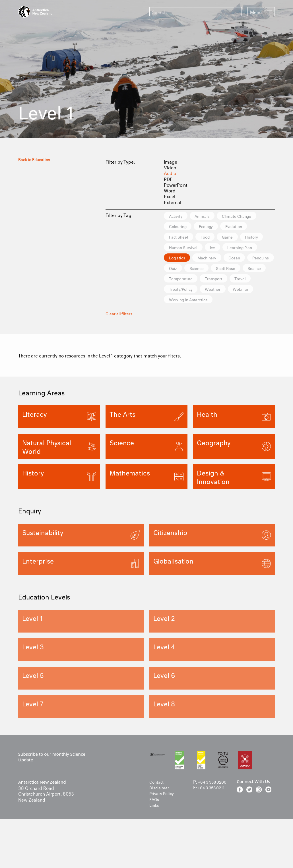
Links (155, 840)
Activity (179, 216)
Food (176, 250)
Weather (251, 316)
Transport (255, 305)
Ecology (179, 238)
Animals (211, 216)
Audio (170, 173)
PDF (168, 179)
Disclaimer (160, 823)
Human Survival (187, 261)
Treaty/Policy (213, 316)
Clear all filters (120, 341)
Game (204, 250)
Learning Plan (185, 272)
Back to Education (37, 159)
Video (170, 167)
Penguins (247, 283)
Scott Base (240, 294)
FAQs (155, 834)
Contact (158, 817)
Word (170, 190)
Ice (222, 261)
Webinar (179, 327)
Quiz (175, 294)
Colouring (230, 227)
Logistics (224, 272)
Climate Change (187, 227)
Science (204, 294)
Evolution (213, 238)
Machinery (181, 283)
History (233, 250)
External (172, 202)
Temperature (216, 305)
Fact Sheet (250, 238)
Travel (177, 316)
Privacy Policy (164, 829)
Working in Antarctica (227, 327)
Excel (170, 196)
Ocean (215, 283)
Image (171, 161)
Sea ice (178, 305)
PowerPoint (176, 184)
